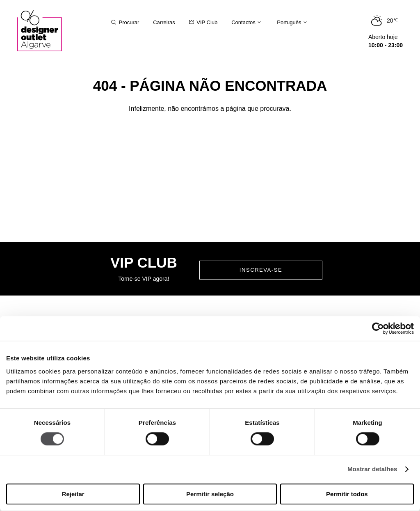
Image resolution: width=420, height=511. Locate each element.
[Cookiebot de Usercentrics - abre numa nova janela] (378, 328)
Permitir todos (347, 494)
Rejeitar (73, 494)
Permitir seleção (210, 494)
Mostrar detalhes (372, 469)
